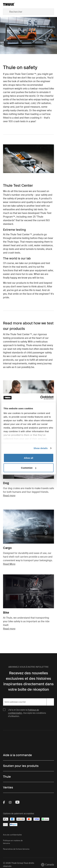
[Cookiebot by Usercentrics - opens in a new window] (41, 398)
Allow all (28, 458)
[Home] (11, 4)
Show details (41, 448)
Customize (29, 468)
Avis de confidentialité (12, 835)
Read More (9, 564)
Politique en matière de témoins (13, 842)
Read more (9, 496)
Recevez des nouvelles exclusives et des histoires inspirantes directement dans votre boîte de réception (28, 681)
